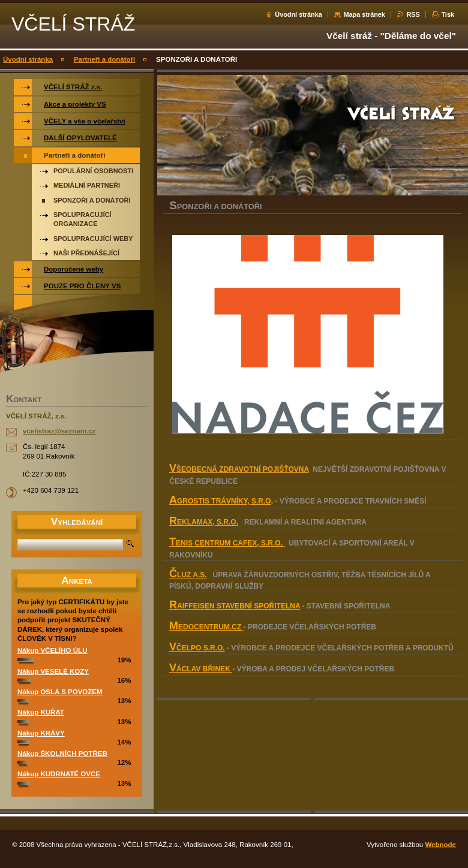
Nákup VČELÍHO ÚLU (52, 650)
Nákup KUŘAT (41, 712)
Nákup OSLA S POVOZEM (60, 692)
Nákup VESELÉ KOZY (53, 671)
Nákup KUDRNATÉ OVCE (59, 774)
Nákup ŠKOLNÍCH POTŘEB (62, 754)
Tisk (448, 14)
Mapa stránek (364, 14)
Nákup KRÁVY (41, 733)
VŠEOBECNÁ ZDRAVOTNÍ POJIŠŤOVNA (239, 469)
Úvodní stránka (298, 14)
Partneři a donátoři (104, 59)
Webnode (440, 845)
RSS (413, 14)
